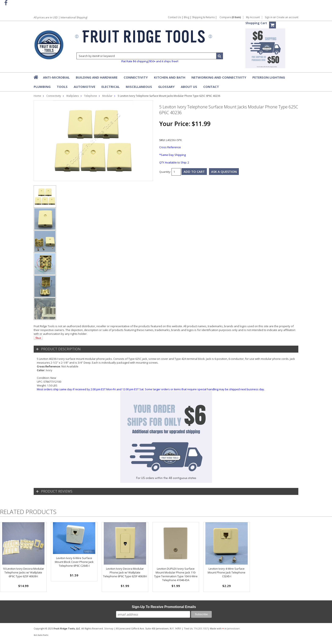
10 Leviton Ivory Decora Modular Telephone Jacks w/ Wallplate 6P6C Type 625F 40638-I (23, 572)
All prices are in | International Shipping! (61, 17)
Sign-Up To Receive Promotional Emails (164, 607)
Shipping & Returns (204, 17)
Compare (230, 17)
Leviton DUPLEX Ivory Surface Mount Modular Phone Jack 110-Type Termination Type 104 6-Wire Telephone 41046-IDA (176, 574)
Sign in (269, 17)
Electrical (111, 87)
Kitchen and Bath (170, 77)
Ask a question (224, 172)
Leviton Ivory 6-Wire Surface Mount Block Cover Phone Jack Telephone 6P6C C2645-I (74, 562)
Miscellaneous (139, 87)
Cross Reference (170, 147)
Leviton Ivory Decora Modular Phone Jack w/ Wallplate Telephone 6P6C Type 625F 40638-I (125, 572)
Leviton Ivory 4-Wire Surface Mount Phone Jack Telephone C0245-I (227, 572)
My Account (253, 17)
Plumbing (42, 87)
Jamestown (233, 628)
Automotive (84, 87)
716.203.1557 (201, 628)
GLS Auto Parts (41, 635)
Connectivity (136, 77)
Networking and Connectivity (219, 77)
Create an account (287, 17)
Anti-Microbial (56, 77)
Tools (62, 87)
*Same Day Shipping (172, 155)
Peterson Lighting (269, 77)
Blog (187, 17)
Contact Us (174, 17)
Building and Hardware (97, 77)
